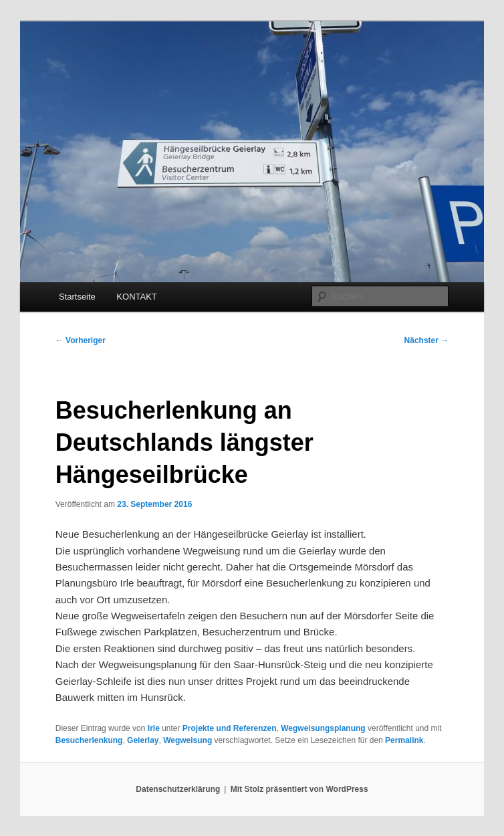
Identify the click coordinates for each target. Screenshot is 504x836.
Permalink (404, 740)
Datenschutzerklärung (178, 789)
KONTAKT (136, 297)
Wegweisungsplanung (323, 728)
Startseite (77, 297)
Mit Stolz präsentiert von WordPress (299, 789)
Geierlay (143, 740)
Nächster (427, 340)
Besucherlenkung (89, 740)
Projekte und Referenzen (230, 728)
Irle (154, 728)
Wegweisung (187, 740)
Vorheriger (81, 340)
